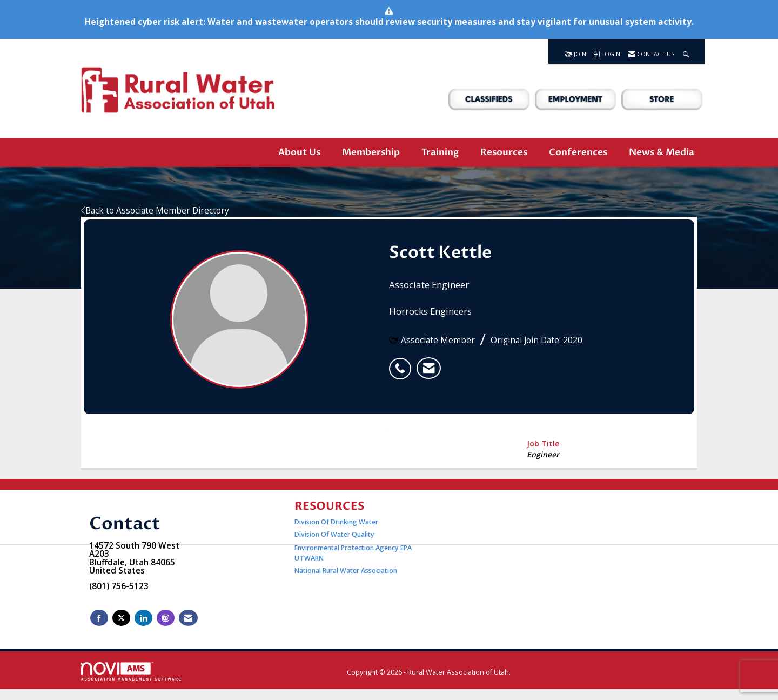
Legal (522, 672)
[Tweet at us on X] (121, 618)
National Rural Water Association (346, 571)
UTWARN (309, 558)
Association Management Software (132, 672)
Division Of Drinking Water (337, 522)
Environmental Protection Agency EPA (353, 548)
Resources (504, 152)
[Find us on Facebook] (99, 618)
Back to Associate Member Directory (155, 211)
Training (440, 152)
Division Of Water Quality (334, 534)
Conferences (578, 152)
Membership (371, 152)
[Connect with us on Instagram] (166, 618)
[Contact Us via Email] (188, 618)
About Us (299, 152)
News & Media (662, 152)
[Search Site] (686, 51)
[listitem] (403, 363)
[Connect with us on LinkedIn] (143, 618)
